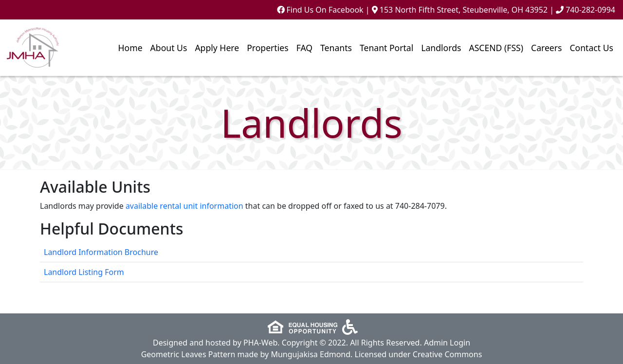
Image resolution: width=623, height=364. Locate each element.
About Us (169, 48)
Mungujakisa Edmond (311, 354)
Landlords (441, 48)
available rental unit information (184, 206)
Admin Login (447, 343)
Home (130, 48)
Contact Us (591, 48)
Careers (546, 48)
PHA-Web (260, 343)
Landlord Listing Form (84, 272)
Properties (267, 48)
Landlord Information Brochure (101, 252)
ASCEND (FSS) (496, 48)
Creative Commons (448, 354)
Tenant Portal (386, 48)
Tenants (336, 48)
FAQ (304, 48)
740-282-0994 (590, 10)
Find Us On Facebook (320, 10)
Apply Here (217, 48)
